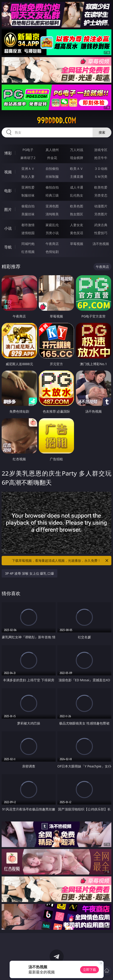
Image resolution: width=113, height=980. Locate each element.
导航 (8, 247)
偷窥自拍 (28, 206)
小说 (8, 228)
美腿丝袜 (28, 214)
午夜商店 (52, 244)
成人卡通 (77, 187)
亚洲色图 (52, 206)
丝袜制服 (52, 176)
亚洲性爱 (28, 187)
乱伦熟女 (77, 195)
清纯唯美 (52, 214)
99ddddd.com (56, 120)
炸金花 (52, 158)
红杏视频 (28, 252)
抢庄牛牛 (101, 158)
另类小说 (52, 233)
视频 (8, 172)
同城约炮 (28, 244)
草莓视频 (77, 244)
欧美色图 (77, 206)
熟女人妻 (28, 176)
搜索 (102, 132)
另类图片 (101, 214)
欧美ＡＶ (77, 168)
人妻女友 (77, 225)
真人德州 (52, 150)
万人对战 (77, 150)
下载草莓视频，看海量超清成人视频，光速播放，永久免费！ (60, 561)
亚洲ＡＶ (28, 168)
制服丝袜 (28, 195)
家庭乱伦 (52, 225)
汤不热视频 (101, 244)
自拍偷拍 (52, 168)
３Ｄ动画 (101, 168)
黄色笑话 (77, 233)
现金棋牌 (77, 158)
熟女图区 (77, 214)
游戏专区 (101, 150)
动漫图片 (101, 206)
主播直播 (77, 176)
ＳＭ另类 (101, 176)
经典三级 (52, 195)
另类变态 (101, 195)
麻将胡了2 (28, 158)
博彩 (8, 153)
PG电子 (28, 150)
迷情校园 (28, 233)
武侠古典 (101, 225)
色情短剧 (52, 252)
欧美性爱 (101, 187)
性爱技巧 (101, 233)
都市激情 (28, 225)
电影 (8, 191)
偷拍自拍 (52, 187)
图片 (8, 209)
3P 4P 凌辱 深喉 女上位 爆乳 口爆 (29, 573)
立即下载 (90, 970)
